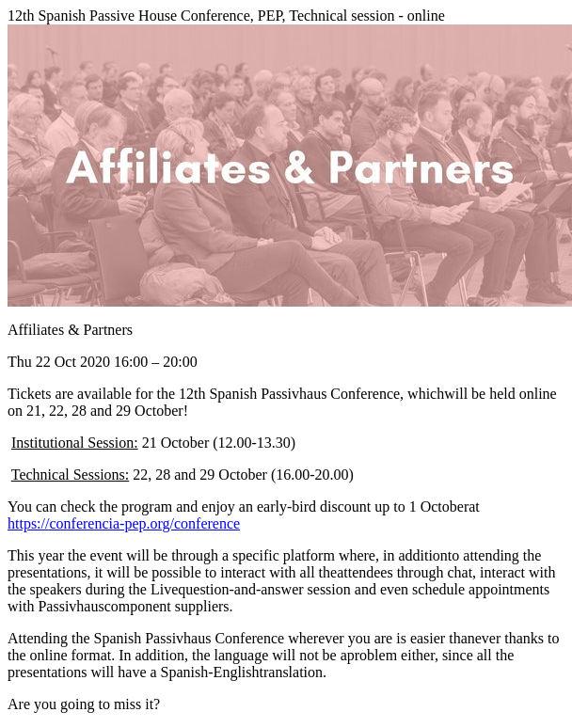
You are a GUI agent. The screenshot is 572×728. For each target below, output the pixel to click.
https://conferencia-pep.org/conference (124, 523)
